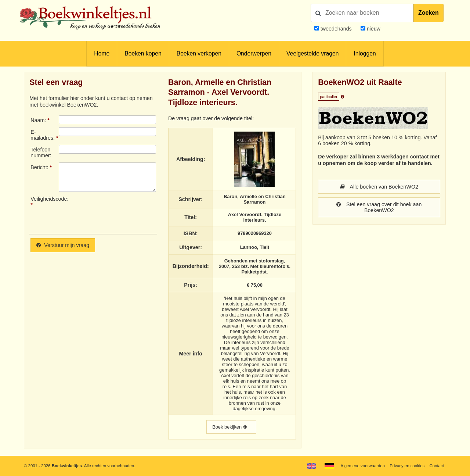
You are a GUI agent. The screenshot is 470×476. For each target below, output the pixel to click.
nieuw (373, 29)
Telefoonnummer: (41, 153)
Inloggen (365, 53)
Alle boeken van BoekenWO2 (379, 187)
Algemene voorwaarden (363, 466)
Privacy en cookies (407, 466)
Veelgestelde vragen (312, 53)
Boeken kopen (143, 53)
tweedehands (336, 29)
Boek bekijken (231, 427)
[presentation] (120, 212)
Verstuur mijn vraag (63, 245)
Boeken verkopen (199, 53)
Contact (437, 466)
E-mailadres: (43, 135)
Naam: (38, 120)
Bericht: (39, 167)
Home (102, 53)
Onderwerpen (254, 53)
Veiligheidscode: (45, 199)
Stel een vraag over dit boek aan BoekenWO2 (379, 207)
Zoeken (429, 13)
